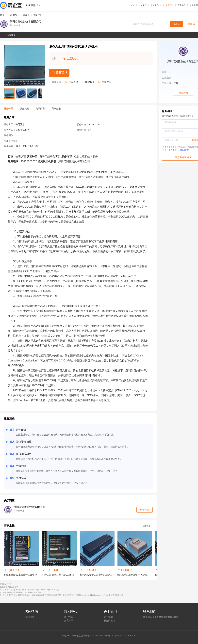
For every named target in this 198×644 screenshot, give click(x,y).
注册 (196, 5)
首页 (132, 5)
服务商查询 (109, 621)
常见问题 (29, 617)
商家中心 (181, 5)
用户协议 (69, 617)
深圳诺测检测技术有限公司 (25, 22)
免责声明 (69, 621)
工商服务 (13, 15)
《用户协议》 (172, 150)
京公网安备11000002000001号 (94, 636)
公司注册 (25, 15)
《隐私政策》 (184, 150)
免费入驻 (169, 5)
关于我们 (108, 617)
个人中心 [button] (156, 5)
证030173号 (70, 636)
